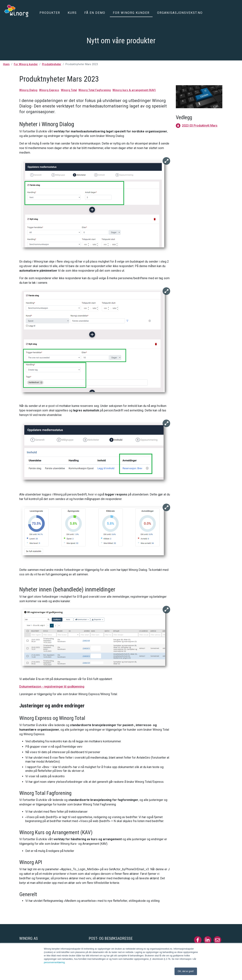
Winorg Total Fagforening (95, 90)
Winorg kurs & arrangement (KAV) (134, 90)
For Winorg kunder (131, 13)
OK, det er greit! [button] (186, 971)
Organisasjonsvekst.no (180, 13)
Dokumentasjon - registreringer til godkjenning (52, 687)
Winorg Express (49, 90)
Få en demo (95, 13)
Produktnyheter (52, 64)
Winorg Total (69, 90)
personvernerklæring (54, 962)
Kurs (72, 13)
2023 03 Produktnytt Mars (200, 126)
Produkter (50, 13)
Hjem (6, 64)
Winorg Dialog (28, 90)
